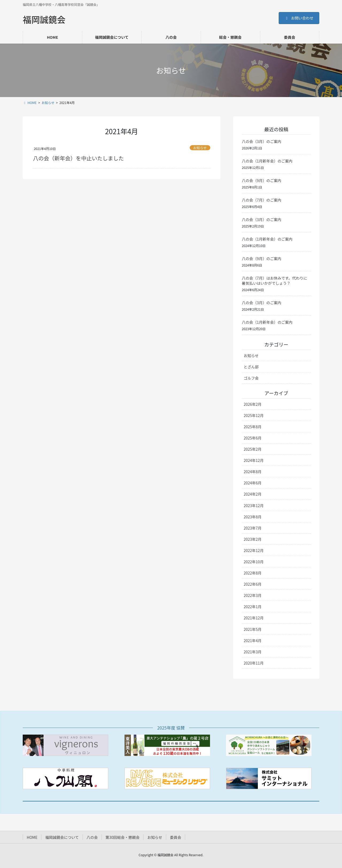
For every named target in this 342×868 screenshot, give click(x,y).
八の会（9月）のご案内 (262, 180)
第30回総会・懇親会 (123, 837)
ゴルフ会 (251, 378)
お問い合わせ (299, 18)
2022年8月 (253, 573)
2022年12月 (254, 550)
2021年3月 (253, 652)
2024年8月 (253, 472)
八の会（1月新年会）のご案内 (267, 161)
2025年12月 (254, 415)
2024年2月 (253, 494)
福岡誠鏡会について (62, 837)
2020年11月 (254, 663)
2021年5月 (253, 629)
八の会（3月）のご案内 (262, 141)
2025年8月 (253, 427)
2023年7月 (253, 528)
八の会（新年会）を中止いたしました (78, 158)
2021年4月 (253, 641)
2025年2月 (253, 449)
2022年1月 (253, 607)
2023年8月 (253, 517)
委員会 (176, 837)
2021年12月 (254, 618)
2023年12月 (254, 506)
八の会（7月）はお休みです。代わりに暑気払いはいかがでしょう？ (274, 281)
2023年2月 (253, 539)
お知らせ (200, 148)
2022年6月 (253, 584)
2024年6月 (253, 483)
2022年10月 (254, 562)
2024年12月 (254, 460)
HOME (32, 837)
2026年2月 (253, 404)
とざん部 (251, 367)
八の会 (92, 837)
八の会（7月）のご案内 (262, 200)
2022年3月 (253, 595)
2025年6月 (253, 438)
